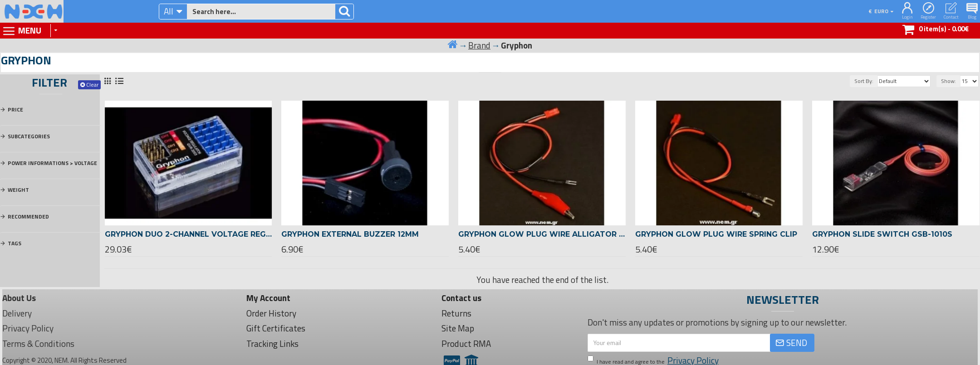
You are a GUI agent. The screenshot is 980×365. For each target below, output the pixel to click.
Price (15, 109)
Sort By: (864, 81)
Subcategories (29, 136)
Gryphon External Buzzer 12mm (350, 234)
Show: (948, 81)
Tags (15, 243)
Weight (18, 190)
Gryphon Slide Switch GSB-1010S (882, 234)
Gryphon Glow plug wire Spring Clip (716, 234)
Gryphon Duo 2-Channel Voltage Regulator (189, 234)
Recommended (28, 217)
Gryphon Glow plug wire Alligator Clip (542, 234)
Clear (92, 85)
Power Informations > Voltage (52, 163)
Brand (479, 45)
